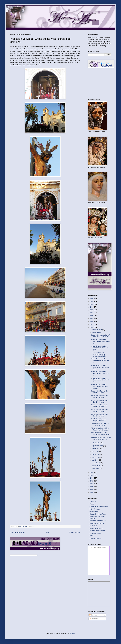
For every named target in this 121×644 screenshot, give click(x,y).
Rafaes (92, 536)
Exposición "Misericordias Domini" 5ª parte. (100, 397)
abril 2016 (95, 460)
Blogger (72, 633)
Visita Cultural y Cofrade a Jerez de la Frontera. (100, 424)
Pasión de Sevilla (95, 533)
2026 (92, 298)
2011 (92, 484)
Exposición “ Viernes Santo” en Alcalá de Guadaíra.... (101, 336)
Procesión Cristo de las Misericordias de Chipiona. (101, 434)
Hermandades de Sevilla (98, 521)
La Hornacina (94, 526)
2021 (92, 313)
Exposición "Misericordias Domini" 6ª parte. (100, 392)
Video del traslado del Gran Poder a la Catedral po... (100, 429)
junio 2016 (95, 454)
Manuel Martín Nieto (96, 528)
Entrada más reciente (18, 532)
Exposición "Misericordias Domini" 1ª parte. (100, 415)
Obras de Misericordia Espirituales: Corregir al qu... (100, 367)
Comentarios (94, 619)
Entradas (93, 615)
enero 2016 (96, 469)
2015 (92, 472)
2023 (92, 307)
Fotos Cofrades (95, 509)
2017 (92, 324)
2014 (92, 475)
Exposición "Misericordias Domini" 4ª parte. (100, 401)
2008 (92, 492)
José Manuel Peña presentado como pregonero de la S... (99, 354)
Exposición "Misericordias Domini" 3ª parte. (100, 406)
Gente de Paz (94, 511)
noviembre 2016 (97, 333)
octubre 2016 (96, 443)
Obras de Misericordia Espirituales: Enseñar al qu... (100, 380)
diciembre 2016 (97, 330)
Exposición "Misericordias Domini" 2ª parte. (100, 410)
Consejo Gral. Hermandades (99, 506)
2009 (92, 490)
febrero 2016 (96, 466)
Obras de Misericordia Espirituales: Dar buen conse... (100, 386)
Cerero (92, 504)
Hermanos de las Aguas (97, 523)
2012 (92, 481)
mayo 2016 (96, 457)
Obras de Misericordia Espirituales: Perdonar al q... (100, 361)
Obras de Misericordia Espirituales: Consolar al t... (100, 374)
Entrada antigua (74, 532)
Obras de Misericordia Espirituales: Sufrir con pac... (100, 348)
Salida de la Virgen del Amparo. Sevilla (99, 420)
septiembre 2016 (97, 446)
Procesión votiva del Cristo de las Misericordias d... (101, 438)
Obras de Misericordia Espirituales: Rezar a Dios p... (101, 342)
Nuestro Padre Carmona (98, 531)
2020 (92, 316)
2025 (92, 301)
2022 (92, 310)
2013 (92, 478)
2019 (92, 318)
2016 (92, 327)
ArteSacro (93, 502)
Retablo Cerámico (95, 538)
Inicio (47, 532)
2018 (92, 321)
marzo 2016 (96, 463)
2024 (92, 304)
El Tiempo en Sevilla (99, 547)
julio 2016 (95, 452)
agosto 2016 (96, 449)
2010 (92, 487)
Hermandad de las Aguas (98, 514)
